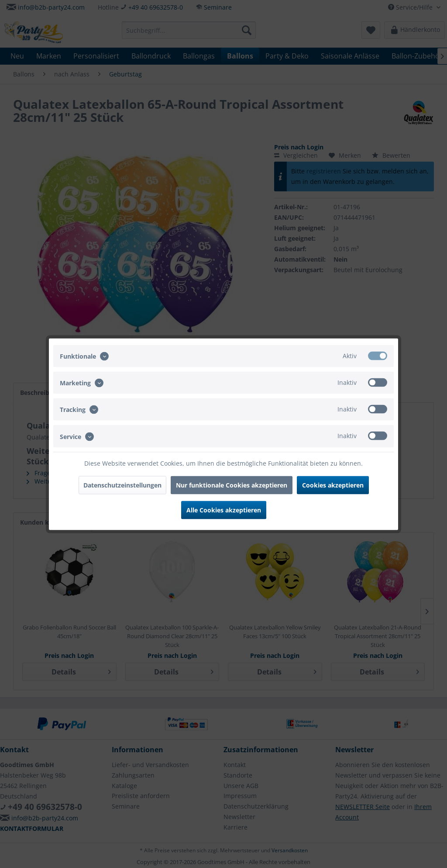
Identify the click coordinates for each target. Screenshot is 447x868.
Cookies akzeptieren (333, 485)
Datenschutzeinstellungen (122, 485)
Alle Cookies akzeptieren (224, 510)
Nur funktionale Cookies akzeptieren (232, 485)
